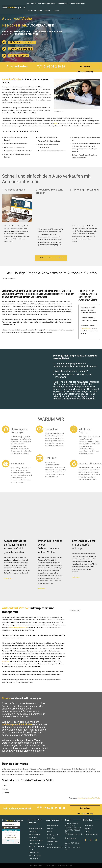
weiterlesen (8, 578)
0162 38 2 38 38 (54, 66)
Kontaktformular (86, 328)
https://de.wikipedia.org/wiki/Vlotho (89, 798)
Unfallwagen (6, 100)
